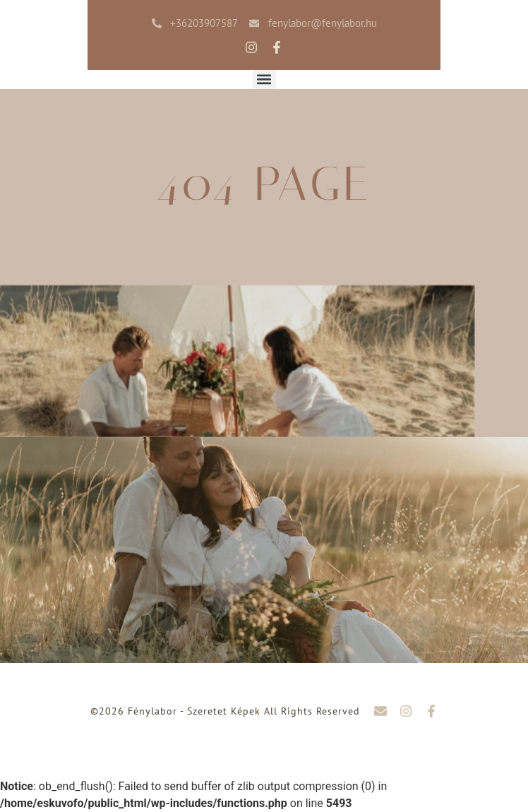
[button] (264, 79)
